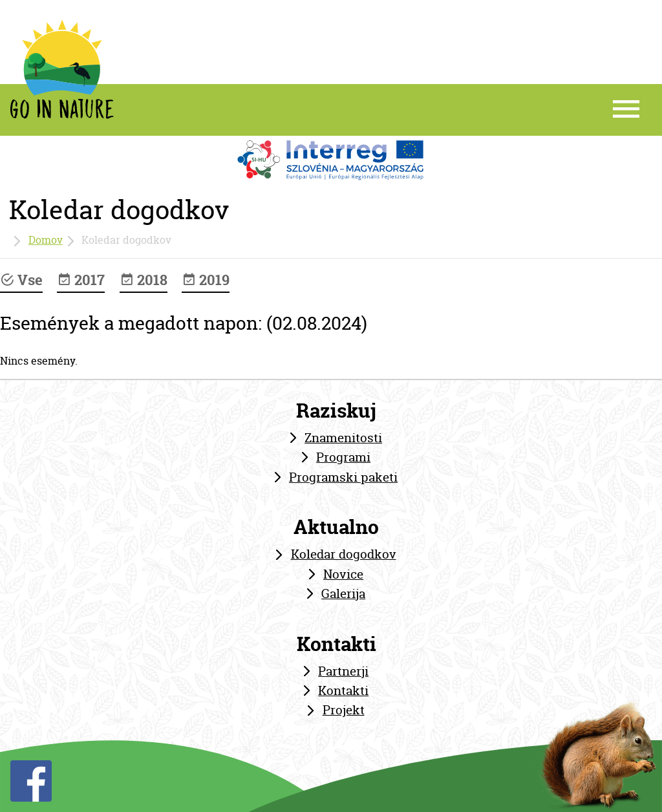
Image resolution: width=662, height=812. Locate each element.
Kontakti (343, 690)
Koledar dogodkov (344, 554)
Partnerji (343, 671)
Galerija (343, 593)
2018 (144, 280)
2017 (81, 280)
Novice (343, 574)
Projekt (344, 710)
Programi (343, 457)
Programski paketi (343, 477)
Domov (46, 240)
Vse (21, 280)
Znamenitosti (343, 438)
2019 (206, 280)
